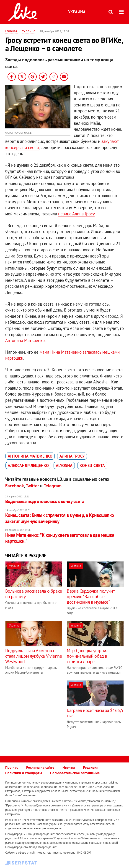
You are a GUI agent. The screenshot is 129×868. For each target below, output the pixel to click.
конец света (92, 465)
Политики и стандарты (24, 773)
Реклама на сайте (40, 767)
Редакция (91, 767)
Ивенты (69, 767)
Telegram (53, 486)
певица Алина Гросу (76, 214)
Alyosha (64, 465)
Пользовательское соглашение (75, 773)
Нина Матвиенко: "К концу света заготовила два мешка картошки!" (60, 538)
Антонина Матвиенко (25, 340)
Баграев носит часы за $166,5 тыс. (95, 713)
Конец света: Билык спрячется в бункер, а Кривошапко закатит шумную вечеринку (60, 518)
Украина (77, 12)
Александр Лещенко (28, 465)
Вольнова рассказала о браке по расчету (34, 594)
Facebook (15, 486)
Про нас (12, 767)
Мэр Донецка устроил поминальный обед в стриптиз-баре (88, 656)
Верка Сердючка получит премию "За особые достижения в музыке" (91, 597)
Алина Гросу (72, 456)
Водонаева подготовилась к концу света (45, 501)
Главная (11, 31)
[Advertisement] (44, 712)
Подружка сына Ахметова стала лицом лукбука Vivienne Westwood (34, 656)
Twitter (32, 486)
